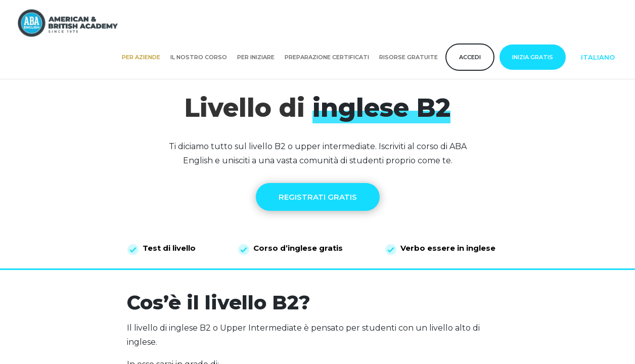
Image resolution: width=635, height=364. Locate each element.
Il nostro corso (199, 57)
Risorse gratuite (409, 57)
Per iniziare (256, 57)
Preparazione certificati (327, 57)
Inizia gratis (533, 57)
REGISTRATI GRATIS (318, 197)
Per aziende (141, 57)
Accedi (470, 57)
